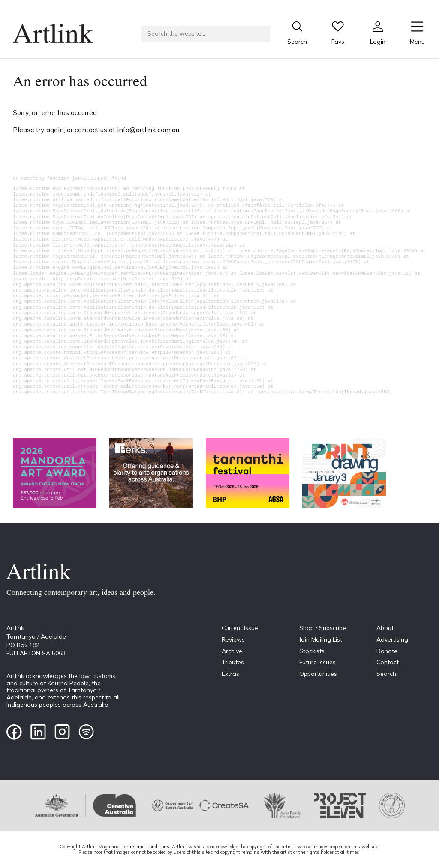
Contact (388, 662)
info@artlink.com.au (148, 130)
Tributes (233, 662)
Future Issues (317, 662)
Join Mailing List (321, 639)
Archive (232, 651)
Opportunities (318, 674)
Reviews (233, 639)
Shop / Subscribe (323, 628)
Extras (230, 674)
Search (386, 674)
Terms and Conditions (146, 847)
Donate (387, 651)
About (385, 628)
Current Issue (240, 628)
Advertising (392, 639)
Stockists (312, 651)
